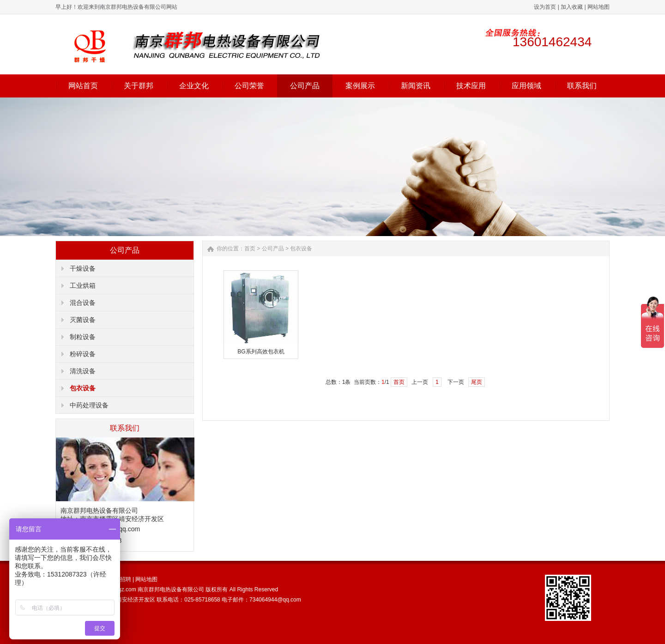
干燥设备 (83, 268)
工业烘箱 (83, 286)
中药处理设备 (89, 405)
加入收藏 (572, 7)
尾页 (477, 382)
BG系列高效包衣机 (261, 352)
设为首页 (545, 7)
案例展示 (360, 86)
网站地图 (598, 7)
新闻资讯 (416, 86)
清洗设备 (83, 371)
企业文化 (194, 86)
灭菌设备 (83, 320)
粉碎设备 (83, 354)
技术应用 (471, 86)
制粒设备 (83, 337)
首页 (250, 249)
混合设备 (83, 303)
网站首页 (83, 86)
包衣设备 (83, 388)
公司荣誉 (249, 86)
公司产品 (305, 86)
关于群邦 (139, 86)
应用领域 (526, 86)
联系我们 (582, 86)
